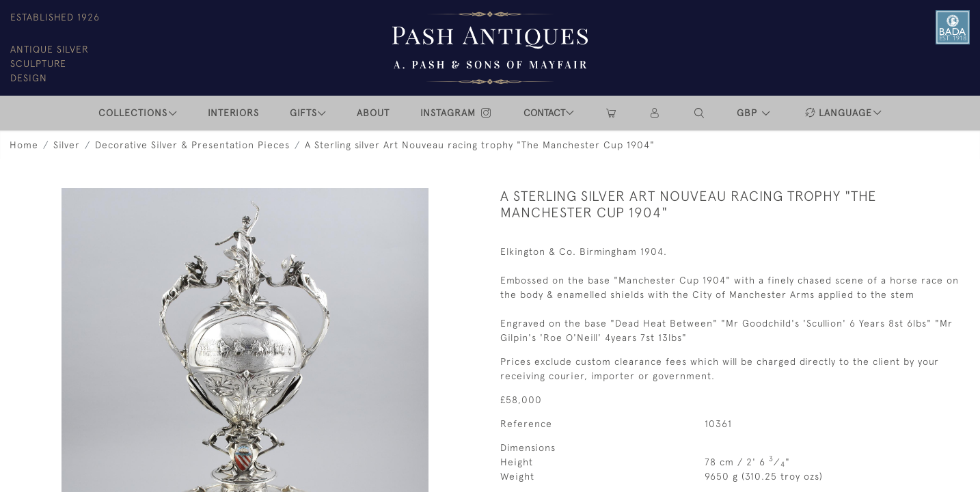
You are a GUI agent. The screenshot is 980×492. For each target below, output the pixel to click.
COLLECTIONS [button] (133, 113)
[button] (700, 113)
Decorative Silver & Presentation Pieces (192, 145)
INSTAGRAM (457, 113)
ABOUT (373, 113)
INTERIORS (233, 113)
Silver (67, 145)
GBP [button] (749, 113)
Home (24, 145)
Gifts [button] (303, 113)
